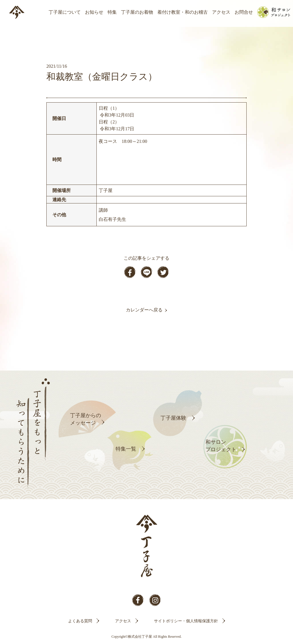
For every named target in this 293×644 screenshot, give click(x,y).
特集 (112, 12)
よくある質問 (80, 621)
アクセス (221, 12)
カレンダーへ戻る (144, 310)
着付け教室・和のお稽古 (183, 12)
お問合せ (244, 12)
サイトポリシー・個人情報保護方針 (186, 621)
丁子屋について (65, 12)
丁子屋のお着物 (137, 12)
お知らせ (94, 12)
